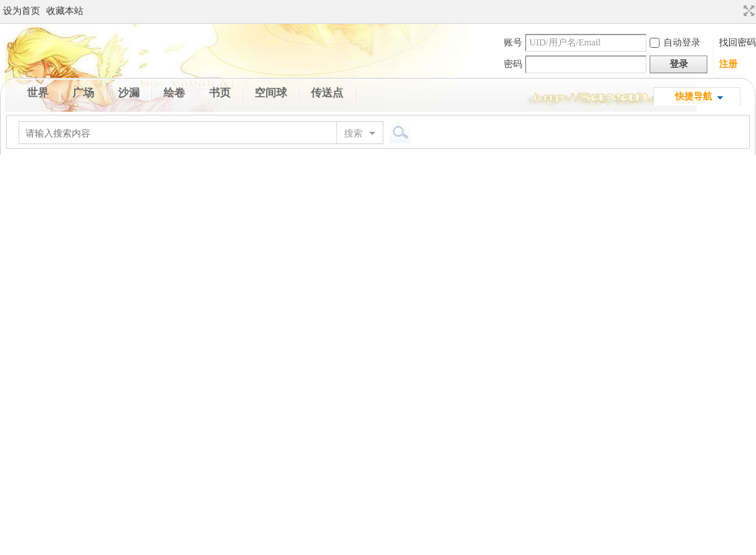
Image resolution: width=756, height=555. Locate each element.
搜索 (353, 133)
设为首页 (22, 11)
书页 (220, 93)
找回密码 (737, 42)
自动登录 (675, 42)
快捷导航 (694, 96)
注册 (728, 64)
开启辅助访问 (734, 11)
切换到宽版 (747, 11)
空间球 (271, 93)
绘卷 (174, 93)
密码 (513, 64)
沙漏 (129, 93)
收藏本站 (65, 11)
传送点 (327, 93)
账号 (513, 42)
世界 (38, 93)
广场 (83, 93)
